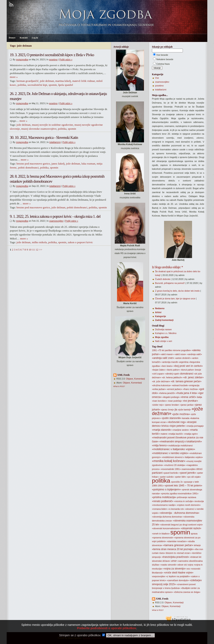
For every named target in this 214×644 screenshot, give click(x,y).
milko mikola (39, 242)
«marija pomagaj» (195, 426)
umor (174, 561)
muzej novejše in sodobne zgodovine (53, 125)
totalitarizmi (55, 142)
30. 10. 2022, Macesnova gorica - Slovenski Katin (44, 137)
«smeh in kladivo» (161, 534)
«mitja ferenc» (160, 445)
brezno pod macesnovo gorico (33, 164)
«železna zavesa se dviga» (187, 592)
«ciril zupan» (158, 374)
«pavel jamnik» (188, 473)
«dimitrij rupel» (172, 374)
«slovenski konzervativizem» (166, 528)
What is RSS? (119, 386)
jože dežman (47, 81)
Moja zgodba (162, 337)
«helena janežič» (167, 393)
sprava (194, 534)
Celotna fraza (163, 64)
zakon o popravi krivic (80, 242)
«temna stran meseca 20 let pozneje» (173, 549)
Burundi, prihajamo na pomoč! (170, 283)
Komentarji (139, 379)
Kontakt (24, 38)
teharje (197, 545)
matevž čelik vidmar (84, 81)
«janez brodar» (172, 405)
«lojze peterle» (177, 426)
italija (199, 397)
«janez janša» (187, 405)
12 (37, 250)
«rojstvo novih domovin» (189, 505)
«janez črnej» (167, 410)
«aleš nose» (180, 354)
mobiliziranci (187, 445)
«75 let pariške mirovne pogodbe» (174, 350)
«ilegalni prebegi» (171, 397)
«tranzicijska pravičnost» (175, 557)
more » (14, 77)
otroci (199, 469)
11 (34, 250)
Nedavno (160, 308)
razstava (192, 497)
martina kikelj (63, 81)
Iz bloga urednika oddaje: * (167, 267)
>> (41, 250)
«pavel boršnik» (171, 473)
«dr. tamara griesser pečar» (186, 381)
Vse (157, 78)
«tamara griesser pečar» (178, 545)
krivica (165, 426)
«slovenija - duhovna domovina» (179, 513)
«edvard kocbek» (180, 385)
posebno (53, 59)
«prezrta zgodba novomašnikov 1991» (180, 493)
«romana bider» (160, 509)
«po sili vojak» (194, 477)
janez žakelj (58, 164)
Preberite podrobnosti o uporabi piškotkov (106, 634)
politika (22, 85)
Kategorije (160, 316)
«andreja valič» (195, 354)
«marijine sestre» (181, 430)
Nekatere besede (165, 59)
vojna (190, 565)
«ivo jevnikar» (190, 401)
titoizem (170, 553)
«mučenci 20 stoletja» (175, 465)
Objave (130, 379)
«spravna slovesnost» (163, 538)
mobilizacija (174, 445)
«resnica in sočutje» (184, 501)
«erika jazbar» (159, 389)
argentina (184, 362)
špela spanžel (66, 85)
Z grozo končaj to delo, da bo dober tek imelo (177, 291)
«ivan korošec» (159, 401)
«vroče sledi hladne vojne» (178, 573)
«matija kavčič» (176, 434)
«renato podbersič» (163, 501)
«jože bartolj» (184, 410)
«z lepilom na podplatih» (178, 576)
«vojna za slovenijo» (175, 569)
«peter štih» (180, 477)
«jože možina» (181, 414)
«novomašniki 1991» (171, 469)
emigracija (194, 385)
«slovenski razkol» (191, 528)
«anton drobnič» (183, 358)
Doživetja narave (163, 329)
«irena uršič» (188, 397)
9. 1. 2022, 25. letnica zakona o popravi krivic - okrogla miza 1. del (55, 216)
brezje (198, 370)
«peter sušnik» (167, 477)
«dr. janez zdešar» (193, 377)
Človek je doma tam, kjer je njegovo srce (175, 299)
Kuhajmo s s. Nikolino (166, 333)
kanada (186, 418)
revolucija (199, 501)
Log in (35, 38)
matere (164, 434)
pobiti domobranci (28, 168)
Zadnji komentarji (164, 320)
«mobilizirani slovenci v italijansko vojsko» (182, 457)
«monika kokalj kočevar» (169, 461)
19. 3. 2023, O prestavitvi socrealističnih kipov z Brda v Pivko (52, 55)
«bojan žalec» (159, 370)
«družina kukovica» (161, 385)
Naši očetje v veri (164, 341)
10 (30, 250)
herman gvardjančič (27, 81)
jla (176, 410)
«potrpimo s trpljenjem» (166, 489)
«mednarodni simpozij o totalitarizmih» (181, 442)
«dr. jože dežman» (161, 381)
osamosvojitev (56, 221)
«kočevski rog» (177, 422)
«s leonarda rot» (176, 509)
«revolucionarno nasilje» (164, 505)
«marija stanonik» (162, 430)
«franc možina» (190, 389)
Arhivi (158, 312)
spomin (53, 85)
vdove (180, 565)
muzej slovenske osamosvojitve (39, 129)
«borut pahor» (187, 370)
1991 (154, 350)
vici (185, 565)
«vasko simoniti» (169, 565)
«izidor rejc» (158, 405)
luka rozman (88, 164)
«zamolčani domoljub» (178, 580)
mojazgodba (22, 59)
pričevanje (182, 497)
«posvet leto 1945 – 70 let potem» (183, 486)
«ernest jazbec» (174, 389)
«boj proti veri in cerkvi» (188, 366)
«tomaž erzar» (184, 553)
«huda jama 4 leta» (187, 393)
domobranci (187, 374)
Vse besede (162, 55)
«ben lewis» (167, 366)
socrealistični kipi (37, 85)
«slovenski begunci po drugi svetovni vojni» (181, 525)
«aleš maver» (167, 354)
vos (188, 569)
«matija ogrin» (191, 434)
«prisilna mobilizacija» (164, 497)
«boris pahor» (173, 370)
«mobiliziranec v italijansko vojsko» (174, 449)
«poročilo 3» (177, 482)
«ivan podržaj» (175, 401)
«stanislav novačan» (177, 541)
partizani (157, 473)
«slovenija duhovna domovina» (167, 517)
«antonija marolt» (170, 362)
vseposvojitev (159, 576)
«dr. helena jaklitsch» (172, 377)
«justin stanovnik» (171, 418)
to (175, 553)
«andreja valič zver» (163, 358)
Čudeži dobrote (163, 279)
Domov (12, 38)
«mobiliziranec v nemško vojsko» (170, 453)
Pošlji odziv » (66, 59)
